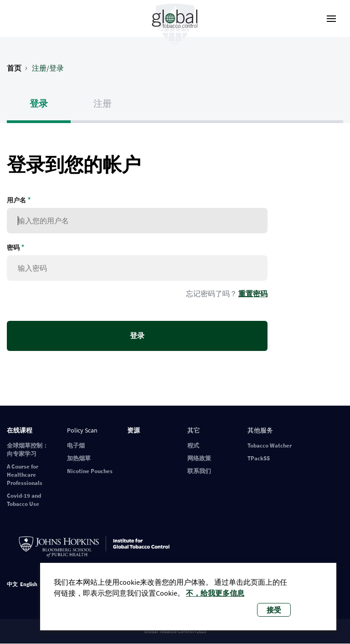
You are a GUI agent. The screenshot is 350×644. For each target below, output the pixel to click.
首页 (14, 68)
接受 (274, 610)
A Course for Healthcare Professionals (25, 475)
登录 (39, 103)
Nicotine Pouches (90, 471)
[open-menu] (331, 19)
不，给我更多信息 (215, 593)
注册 (103, 103)
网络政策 (199, 458)
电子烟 (76, 446)
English (29, 584)
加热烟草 (79, 458)
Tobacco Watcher (270, 446)
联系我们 (199, 471)
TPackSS (259, 458)
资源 (134, 430)
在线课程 (20, 430)
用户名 (16, 200)
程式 (193, 446)
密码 (13, 247)
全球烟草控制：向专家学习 (28, 450)
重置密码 (253, 294)
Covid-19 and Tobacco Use (24, 500)
